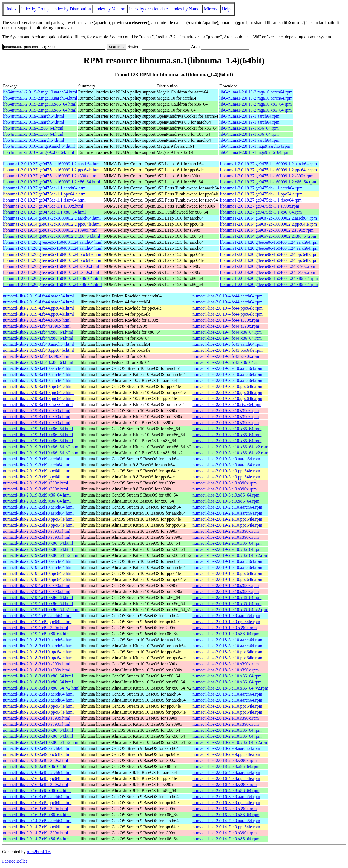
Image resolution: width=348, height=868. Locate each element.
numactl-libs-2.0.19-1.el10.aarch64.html (38, 561)
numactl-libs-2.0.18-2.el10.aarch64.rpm (227, 694)
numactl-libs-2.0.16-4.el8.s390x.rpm (225, 785)
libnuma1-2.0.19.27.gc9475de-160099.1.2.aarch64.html (52, 164)
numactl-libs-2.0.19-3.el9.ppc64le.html (37, 471)
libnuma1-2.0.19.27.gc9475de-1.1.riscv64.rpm (261, 200)
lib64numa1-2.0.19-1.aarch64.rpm (249, 116)
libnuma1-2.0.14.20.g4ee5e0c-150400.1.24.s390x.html (51, 266)
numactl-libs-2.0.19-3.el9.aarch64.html (37, 459)
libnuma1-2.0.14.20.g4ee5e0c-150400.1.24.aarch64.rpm (269, 242)
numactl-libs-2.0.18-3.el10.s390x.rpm (226, 664)
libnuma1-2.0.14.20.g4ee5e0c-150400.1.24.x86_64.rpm (269, 278)
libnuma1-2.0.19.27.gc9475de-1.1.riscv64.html (44, 200)
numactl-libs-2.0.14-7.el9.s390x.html (36, 833)
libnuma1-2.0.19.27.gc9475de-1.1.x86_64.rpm (261, 212)
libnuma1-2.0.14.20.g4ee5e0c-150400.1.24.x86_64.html (52, 278)
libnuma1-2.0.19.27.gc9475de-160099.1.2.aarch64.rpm (268, 164)
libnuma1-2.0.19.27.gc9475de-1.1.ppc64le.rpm (261, 194)
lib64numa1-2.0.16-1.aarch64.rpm (249, 140)
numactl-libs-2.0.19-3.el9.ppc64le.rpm (226, 471)
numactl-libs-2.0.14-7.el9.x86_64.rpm (226, 839)
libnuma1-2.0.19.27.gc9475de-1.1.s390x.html (43, 206)
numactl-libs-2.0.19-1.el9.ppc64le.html (37, 622)
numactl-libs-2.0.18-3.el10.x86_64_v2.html (41, 688)
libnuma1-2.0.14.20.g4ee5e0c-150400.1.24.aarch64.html (53, 242)
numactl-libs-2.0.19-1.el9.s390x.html (36, 628)
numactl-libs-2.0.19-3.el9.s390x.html (36, 483)
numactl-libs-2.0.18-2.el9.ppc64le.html (37, 754)
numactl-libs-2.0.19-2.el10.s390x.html (37, 531)
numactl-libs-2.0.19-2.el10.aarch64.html (38, 507)
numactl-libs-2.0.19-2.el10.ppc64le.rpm (227, 519)
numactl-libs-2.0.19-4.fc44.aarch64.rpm (227, 296)
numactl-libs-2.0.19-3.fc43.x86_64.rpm (227, 362)
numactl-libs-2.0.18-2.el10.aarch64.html (38, 694)
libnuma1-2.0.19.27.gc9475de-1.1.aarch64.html (45, 188)
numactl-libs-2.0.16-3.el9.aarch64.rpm (226, 797)
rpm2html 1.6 (39, 852)
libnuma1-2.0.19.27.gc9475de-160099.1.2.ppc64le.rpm (268, 170)
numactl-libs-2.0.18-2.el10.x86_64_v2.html (41, 742)
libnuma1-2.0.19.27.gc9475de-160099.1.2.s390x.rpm (267, 176)
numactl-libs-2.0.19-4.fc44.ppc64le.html (38, 308)
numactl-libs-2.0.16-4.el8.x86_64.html (37, 791)
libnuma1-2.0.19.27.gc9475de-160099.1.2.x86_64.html (52, 182)
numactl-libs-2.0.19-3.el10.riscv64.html (38, 405)
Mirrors (211, 9)
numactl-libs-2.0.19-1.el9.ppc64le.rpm (226, 622)
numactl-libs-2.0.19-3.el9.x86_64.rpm (226, 495)
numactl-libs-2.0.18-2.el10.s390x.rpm (226, 718)
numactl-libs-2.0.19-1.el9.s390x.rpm (225, 628)
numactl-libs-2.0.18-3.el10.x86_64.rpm (227, 676)
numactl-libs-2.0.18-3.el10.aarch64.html (38, 640)
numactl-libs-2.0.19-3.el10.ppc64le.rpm (227, 386)
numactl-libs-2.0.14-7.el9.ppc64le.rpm (226, 827)
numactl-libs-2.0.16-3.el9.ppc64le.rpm (226, 803)
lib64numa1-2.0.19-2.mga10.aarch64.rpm (256, 92)
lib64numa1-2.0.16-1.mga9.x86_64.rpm (254, 152)
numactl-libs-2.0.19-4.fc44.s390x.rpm (226, 320)
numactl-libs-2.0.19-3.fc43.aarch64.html (38, 344)
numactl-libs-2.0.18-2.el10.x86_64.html (38, 730)
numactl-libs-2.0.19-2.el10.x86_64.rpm (227, 543)
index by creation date (148, 9)
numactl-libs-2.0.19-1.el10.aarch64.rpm (227, 561)
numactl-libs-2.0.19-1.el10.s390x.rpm (226, 585)
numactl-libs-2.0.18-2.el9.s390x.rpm (225, 760)
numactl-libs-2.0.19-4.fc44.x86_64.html (38, 332)
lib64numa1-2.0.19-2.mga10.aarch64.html (40, 92)
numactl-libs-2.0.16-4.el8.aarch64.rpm (226, 772)
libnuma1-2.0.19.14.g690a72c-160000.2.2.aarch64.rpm (268, 218)
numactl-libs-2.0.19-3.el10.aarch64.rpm (227, 368)
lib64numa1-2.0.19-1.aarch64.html (34, 116)
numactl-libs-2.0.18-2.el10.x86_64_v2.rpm (230, 742)
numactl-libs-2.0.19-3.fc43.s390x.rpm (226, 356)
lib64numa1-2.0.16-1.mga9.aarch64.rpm (255, 146)
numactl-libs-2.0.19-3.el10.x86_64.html (38, 429)
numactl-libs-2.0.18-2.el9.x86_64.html (37, 766)
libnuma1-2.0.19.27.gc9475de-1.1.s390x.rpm (259, 206)
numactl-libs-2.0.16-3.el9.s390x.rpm (225, 809)
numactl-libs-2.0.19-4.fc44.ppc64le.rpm (228, 308)
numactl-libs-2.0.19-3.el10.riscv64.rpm (227, 405)
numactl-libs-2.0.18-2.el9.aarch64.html (37, 748)
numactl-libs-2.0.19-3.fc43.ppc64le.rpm (228, 350)
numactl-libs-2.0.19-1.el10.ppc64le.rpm (227, 573)
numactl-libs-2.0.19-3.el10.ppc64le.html (38, 386)
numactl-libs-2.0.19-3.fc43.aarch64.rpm (227, 344)
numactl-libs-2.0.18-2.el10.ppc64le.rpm (227, 706)
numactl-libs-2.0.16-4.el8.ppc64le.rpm (226, 778)
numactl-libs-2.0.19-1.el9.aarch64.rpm (226, 616)
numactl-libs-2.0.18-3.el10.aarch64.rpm (227, 640)
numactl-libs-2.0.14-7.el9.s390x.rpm (225, 833)
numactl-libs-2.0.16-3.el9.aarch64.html (37, 797)
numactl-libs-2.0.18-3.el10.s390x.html (37, 664)
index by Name (186, 9)
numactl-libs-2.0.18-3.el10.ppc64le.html (38, 652)
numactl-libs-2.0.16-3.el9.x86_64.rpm (226, 815)
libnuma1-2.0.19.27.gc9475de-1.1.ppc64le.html (45, 194)
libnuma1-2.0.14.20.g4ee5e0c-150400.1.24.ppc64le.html (53, 254)
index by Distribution (72, 9)
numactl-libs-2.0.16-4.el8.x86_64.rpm (226, 791)
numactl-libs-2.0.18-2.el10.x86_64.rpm (227, 730)
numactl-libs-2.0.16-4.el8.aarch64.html (37, 772)
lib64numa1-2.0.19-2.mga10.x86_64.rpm (255, 104)
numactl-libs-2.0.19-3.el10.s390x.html (37, 411)
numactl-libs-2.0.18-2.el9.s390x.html (36, 760)
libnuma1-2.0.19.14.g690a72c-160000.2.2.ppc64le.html (52, 224)
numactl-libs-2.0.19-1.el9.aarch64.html (37, 616)
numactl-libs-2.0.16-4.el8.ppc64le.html (37, 778)
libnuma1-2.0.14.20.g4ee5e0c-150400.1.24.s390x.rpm (268, 266)
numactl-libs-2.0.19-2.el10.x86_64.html (38, 543)
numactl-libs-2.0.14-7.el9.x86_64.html (37, 839)
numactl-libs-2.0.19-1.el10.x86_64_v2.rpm (230, 610)
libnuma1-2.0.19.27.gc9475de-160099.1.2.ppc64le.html (52, 170)
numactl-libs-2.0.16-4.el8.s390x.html (36, 785)
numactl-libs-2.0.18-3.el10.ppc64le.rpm (227, 652)
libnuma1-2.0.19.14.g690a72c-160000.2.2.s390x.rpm (267, 230)
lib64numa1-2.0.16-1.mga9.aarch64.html (39, 146)
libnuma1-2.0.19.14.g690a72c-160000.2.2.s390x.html (50, 230)
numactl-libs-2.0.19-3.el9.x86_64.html (37, 495)
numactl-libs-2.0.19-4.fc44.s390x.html (37, 320)
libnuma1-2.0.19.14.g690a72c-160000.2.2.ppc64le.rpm (268, 224)
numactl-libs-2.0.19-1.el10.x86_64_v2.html (41, 610)
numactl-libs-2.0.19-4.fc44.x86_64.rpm (227, 332)
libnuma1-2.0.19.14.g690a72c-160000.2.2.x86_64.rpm (268, 236)
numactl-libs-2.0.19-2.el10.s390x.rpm (226, 531)
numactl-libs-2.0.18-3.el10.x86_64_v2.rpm (230, 688)
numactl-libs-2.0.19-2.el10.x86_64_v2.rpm (230, 555)
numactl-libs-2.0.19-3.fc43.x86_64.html (38, 362)
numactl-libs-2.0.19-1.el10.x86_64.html (38, 598)
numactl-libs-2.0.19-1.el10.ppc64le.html (38, 573)
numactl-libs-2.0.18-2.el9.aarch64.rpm (226, 748)
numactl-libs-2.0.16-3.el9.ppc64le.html (37, 803)
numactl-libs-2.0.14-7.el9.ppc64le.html (37, 827)
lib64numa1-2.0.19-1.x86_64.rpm (249, 128)
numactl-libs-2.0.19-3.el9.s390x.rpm (225, 483)
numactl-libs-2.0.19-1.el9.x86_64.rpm (226, 634)
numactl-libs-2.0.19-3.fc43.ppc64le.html (38, 350)
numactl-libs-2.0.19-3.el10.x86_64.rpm (227, 429)
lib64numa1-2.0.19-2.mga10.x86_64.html (40, 104)
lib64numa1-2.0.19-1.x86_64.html (33, 128)
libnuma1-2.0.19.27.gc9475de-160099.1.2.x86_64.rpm (268, 182)
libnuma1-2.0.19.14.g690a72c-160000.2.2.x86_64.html (52, 236)
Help (226, 9)
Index (11, 9)
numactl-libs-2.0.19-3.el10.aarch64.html (38, 368)
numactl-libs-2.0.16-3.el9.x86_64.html (37, 815)
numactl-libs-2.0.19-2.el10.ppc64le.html (38, 519)
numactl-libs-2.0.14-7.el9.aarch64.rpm (226, 821)
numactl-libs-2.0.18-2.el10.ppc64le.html (38, 706)
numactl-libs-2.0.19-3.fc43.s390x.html (37, 356)
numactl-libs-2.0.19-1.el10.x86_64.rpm (227, 598)
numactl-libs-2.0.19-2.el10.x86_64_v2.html (41, 555)
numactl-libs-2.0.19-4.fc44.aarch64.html (38, 296)
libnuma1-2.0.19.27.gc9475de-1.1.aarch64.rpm (261, 188)
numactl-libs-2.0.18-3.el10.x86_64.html (38, 676)
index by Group (35, 9)
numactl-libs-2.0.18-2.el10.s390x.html (37, 718)
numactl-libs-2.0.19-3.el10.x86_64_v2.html (41, 447)
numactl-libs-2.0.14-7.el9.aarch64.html (37, 821)
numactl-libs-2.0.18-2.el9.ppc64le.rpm (226, 754)
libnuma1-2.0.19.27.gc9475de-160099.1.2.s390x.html (50, 176)
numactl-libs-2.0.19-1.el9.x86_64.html (37, 634)
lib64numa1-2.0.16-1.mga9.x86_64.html (39, 152)
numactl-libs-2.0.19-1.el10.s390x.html (37, 585)
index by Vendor (110, 9)
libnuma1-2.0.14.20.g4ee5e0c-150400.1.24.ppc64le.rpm (269, 254)
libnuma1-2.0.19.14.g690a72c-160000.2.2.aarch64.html (52, 218)
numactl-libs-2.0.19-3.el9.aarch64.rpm (226, 459)
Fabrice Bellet (15, 861)
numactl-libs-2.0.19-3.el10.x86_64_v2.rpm (230, 447)
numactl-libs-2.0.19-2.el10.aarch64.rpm (227, 507)
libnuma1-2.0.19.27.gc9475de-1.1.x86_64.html (44, 212)
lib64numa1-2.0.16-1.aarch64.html (34, 140)
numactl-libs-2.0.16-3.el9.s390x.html (36, 809)
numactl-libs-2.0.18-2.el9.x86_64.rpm (226, 766)
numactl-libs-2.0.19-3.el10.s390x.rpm (226, 411)
